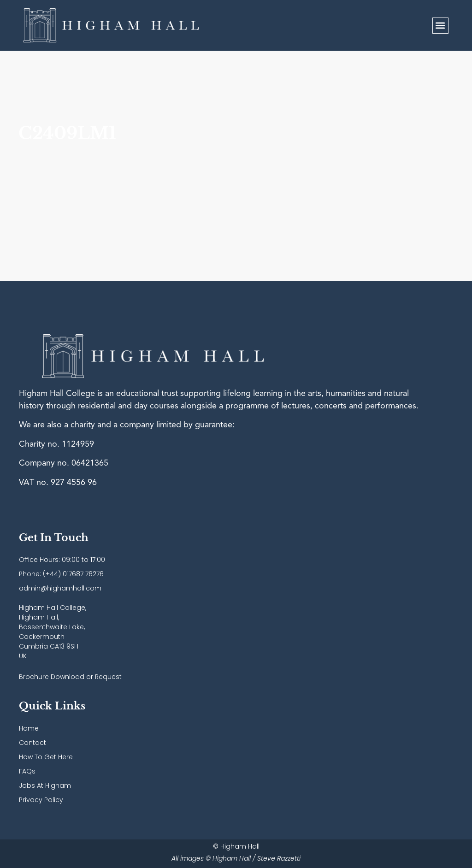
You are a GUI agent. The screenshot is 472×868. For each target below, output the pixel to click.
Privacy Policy (41, 800)
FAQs (27, 771)
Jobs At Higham (45, 785)
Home (29, 728)
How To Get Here (46, 757)
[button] (440, 26)
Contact (32, 743)
